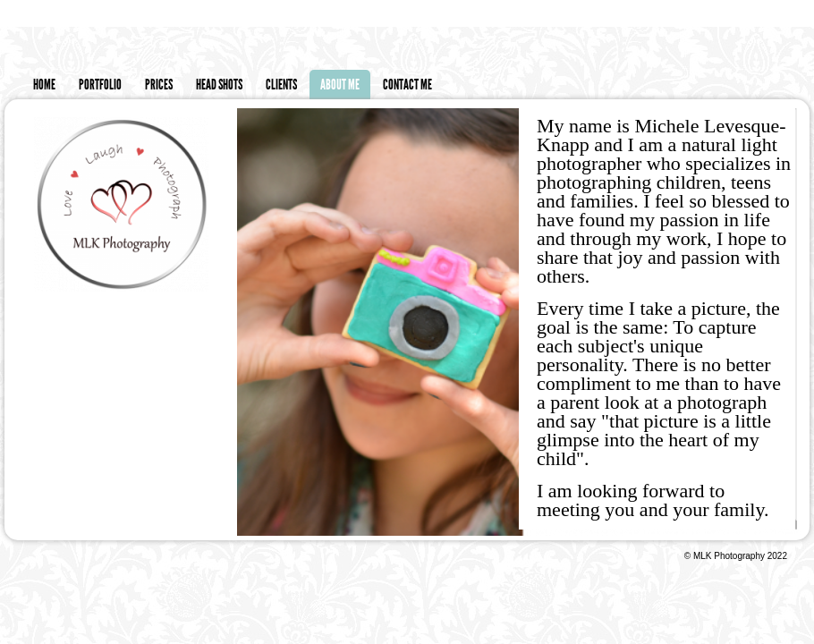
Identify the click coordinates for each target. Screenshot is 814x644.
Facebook (801, 14)
